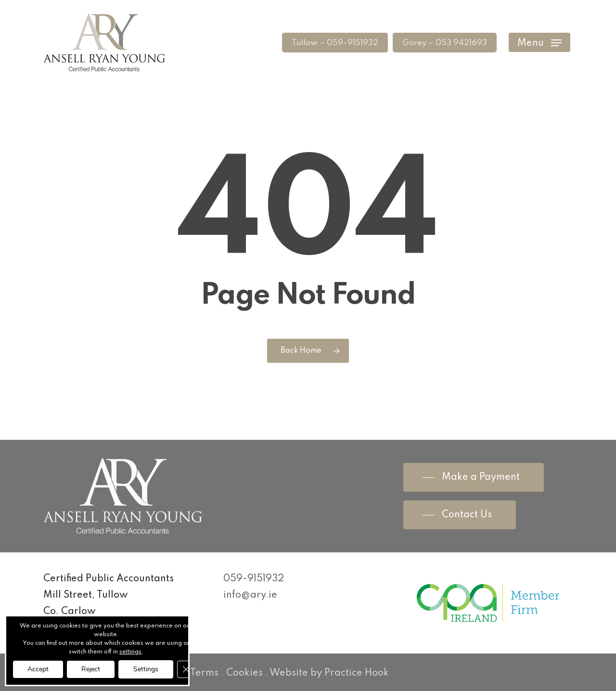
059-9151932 (254, 579)
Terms (204, 673)
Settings (146, 669)
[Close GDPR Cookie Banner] (186, 669)
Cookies (244, 673)
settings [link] (130, 652)
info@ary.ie (250, 595)
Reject (91, 669)
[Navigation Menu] (539, 43)
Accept (38, 669)
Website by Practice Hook (329, 673)
